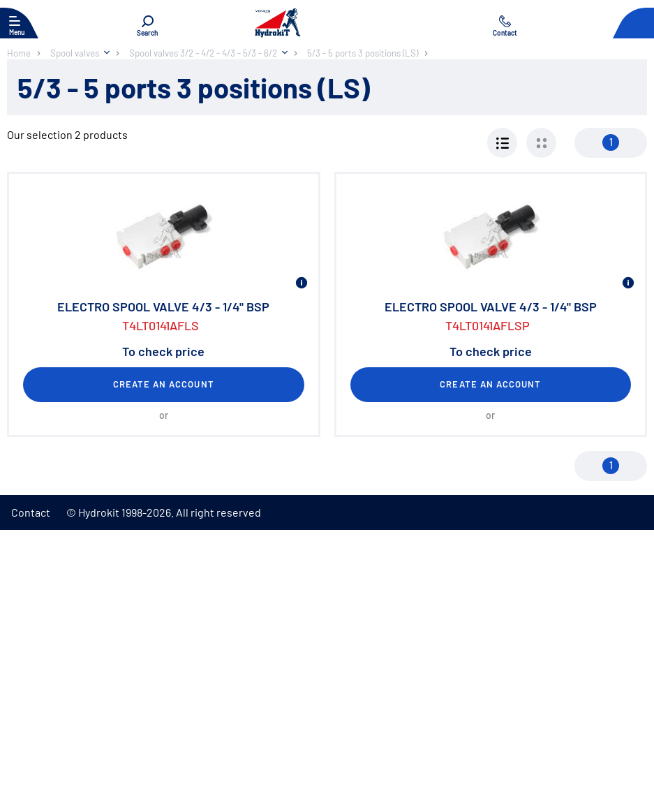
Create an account (164, 384)
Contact (31, 512)
